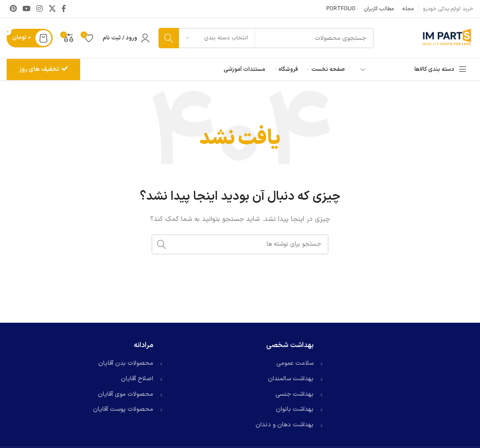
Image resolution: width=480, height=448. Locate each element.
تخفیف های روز (43, 69)
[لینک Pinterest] (13, 9)
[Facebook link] (64, 9)
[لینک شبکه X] (52, 9)
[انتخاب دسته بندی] (217, 38)
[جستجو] (266, 38)
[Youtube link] (26, 9)
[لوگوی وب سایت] (447, 38)
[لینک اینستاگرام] (40, 9)
